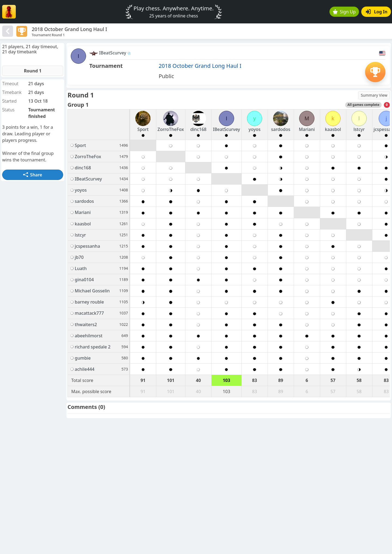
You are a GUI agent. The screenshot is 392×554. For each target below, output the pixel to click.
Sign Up (344, 12)
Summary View (374, 95)
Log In (377, 12)
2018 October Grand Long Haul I (200, 66)
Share (33, 175)
